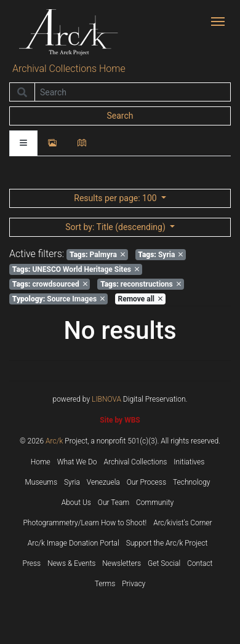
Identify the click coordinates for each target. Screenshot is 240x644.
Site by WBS (120, 420)
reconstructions (141, 284)
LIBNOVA (106, 399)
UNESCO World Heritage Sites (76, 269)
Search (120, 116)
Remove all (140, 299)
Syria (160, 255)
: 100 (116, 198)
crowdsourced (50, 284)
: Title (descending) (116, 227)
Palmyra (97, 255)
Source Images (58, 299)
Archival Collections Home (69, 69)
